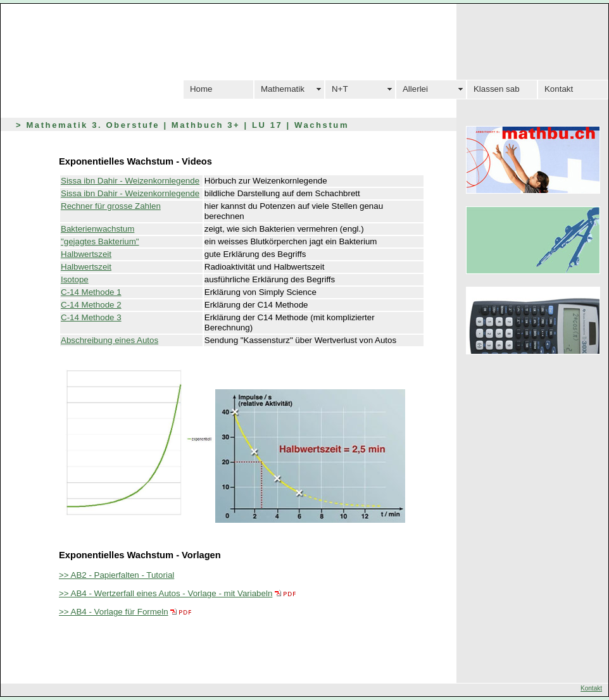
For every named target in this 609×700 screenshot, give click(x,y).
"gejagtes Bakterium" (100, 241)
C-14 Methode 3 (91, 317)
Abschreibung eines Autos (110, 340)
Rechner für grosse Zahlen (111, 206)
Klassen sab (497, 89)
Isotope (75, 279)
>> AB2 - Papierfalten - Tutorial (116, 575)
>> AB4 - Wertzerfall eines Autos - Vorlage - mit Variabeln (166, 593)
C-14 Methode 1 (91, 292)
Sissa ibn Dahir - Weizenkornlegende (130, 181)
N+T (340, 89)
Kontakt (559, 89)
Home (201, 89)
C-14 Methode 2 (91, 305)
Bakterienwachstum (97, 229)
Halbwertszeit (86, 254)
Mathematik (283, 89)
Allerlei (415, 89)
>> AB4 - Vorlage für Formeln (114, 612)
